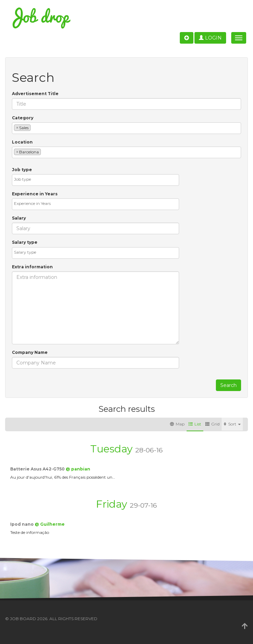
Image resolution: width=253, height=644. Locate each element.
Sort (232, 424)
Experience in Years (35, 194)
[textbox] (34, 127)
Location (22, 142)
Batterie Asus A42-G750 (38, 469)
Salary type (25, 242)
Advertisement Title (35, 94)
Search (228, 385)
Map (177, 424)
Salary (19, 218)
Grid (212, 424)
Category (23, 118)
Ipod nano (22, 524)
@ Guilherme (50, 524)
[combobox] (126, 128)
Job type (22, 170)
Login (210, 38)
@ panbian (78, 469)
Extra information (32, 267)
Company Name (30, 352)
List (195, 424)
